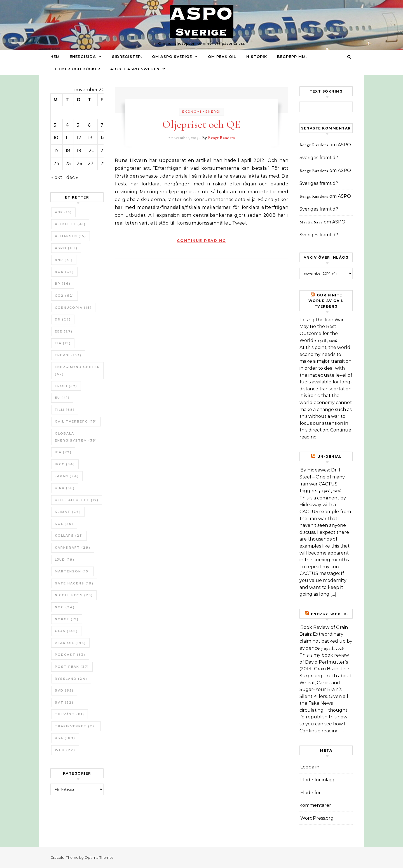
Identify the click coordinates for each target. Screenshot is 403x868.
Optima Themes (99, 857)
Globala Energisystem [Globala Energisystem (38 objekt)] (76, 437)
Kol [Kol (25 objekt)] (64, 524)
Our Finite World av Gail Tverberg (326, 301)
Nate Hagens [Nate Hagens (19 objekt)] (74, 583)
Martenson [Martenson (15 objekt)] (72, 571)
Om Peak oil (222, 56)
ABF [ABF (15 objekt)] (63, 212)
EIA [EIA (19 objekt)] (63, 343)
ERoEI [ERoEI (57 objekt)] (66, 386)
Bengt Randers (221, 138)
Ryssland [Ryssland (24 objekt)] (71, 679)
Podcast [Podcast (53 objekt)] (70, 655)
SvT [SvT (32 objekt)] (64, 702)
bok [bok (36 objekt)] (64, 272)
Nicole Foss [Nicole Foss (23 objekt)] (74, 595)
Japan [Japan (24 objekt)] (67, 476)
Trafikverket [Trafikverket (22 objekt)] (76, 726)
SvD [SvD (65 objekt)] (64, 690)
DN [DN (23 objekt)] (63, 319)
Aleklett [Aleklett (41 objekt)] (70, 224)
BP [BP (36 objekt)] (63, 284)
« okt (57, 177)
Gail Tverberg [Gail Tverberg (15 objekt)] (76, 421)
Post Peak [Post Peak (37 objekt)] (72, 667)
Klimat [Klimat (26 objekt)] (68, 512)
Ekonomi (192, 112)
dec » (72, 177)
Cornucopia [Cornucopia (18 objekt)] (73, 308)
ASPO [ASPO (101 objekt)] (66, 248)
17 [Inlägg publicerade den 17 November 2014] (57, 151)
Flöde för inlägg (318, 780)
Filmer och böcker (78, 69)
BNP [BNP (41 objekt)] (64, 260)
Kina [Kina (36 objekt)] (65, 488)
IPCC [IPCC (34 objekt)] (65, 464)
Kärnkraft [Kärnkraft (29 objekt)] (73, 548)
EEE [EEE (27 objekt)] (64, 331)
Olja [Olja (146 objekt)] (66, 631)
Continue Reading (201, 240)
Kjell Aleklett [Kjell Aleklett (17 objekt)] (77, 500)
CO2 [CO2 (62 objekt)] (65, 296)
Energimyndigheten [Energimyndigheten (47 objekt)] (77, 370)
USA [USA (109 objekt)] (65, 738)
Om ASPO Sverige (172, 56)
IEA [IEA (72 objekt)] (63, 452)
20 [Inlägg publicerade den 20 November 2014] (92, 151)
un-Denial (330, 457)
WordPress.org (317, 818)
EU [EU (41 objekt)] (62, 398)
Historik (257, 56)
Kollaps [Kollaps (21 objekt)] (69, 536)
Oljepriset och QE (201, 124)
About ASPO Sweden (135, 69)
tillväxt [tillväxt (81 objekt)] (70, 714)
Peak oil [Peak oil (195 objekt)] (70, 643)
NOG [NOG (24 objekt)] (65, 607)
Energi (213, 112)
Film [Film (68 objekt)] (65, 410)
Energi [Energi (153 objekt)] (68, 355)
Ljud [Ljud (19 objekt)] (65, 560)
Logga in (310, 767)
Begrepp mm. (292, 56)
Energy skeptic (330, 614)
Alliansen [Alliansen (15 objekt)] (71, 236)
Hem (55, 56)
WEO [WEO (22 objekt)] (65, 750)
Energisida (83, 56)
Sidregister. (127, 56)
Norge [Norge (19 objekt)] (67, 619)
